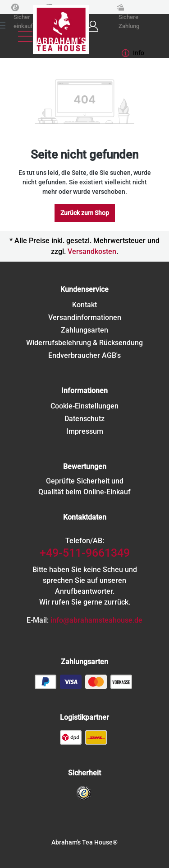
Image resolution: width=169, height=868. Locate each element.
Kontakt (84, 305)
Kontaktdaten (85, 517)
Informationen (84, 391)
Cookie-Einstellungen (84, 406)
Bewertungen (85, 467)
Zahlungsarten (84, 330)
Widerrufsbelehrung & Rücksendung (84, 343)
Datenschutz (84, 419)
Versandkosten (92, 251)
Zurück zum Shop (85, 213)
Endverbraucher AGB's (84, 355)
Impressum (85, 431)
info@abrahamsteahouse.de (96, 620)
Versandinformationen (85, 317)
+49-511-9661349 (85, 553)
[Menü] (25, 36)
